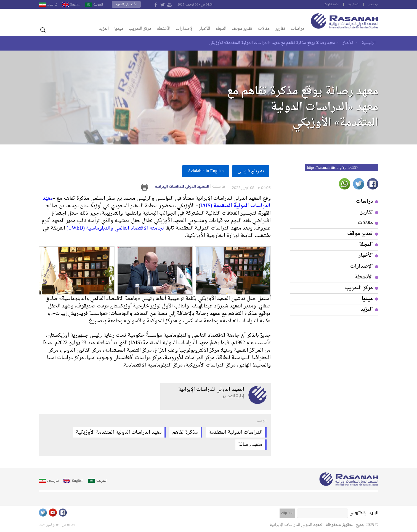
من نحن (373, 4)
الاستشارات (331, 4)
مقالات (264, 29)
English (75, 4)
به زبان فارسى (251, 171)
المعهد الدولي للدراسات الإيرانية (190, 186)
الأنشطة (164, 29)
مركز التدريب (140, 29)
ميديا (119, 29)
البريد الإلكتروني (364, 513)
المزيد (104, 29)
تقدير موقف (242, 29)
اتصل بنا (354, 4)
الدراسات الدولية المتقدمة (235, 432)
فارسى (52, 4)
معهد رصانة (250, 445)
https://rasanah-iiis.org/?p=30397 (333, 168)
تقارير (280, 29)
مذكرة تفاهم (185, 432)
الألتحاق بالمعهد (126, 4)
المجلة (221, 29)
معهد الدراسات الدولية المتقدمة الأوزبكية (119, 432)
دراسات (298, 29)
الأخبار (204, 29)
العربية (98, 4)
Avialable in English (206, 171)
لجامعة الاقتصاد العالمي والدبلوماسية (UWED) (115, 228)
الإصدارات (185, 29)
